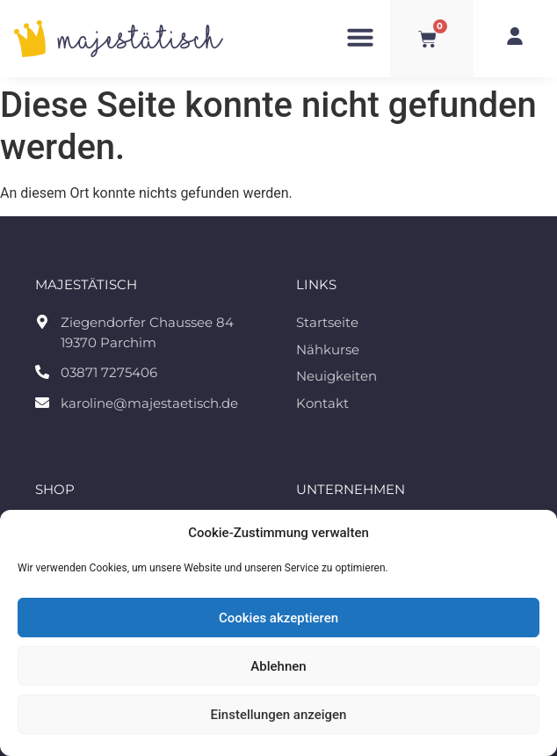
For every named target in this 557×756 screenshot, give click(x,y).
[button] (360, 37)
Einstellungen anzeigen (279, 715)
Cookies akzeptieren (278, 618)
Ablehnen (278, 666)
